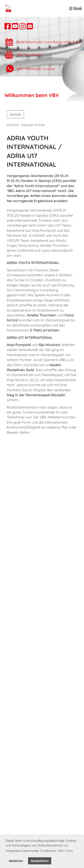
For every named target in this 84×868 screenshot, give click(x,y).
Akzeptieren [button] (40, 861)
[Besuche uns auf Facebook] (8, 26)
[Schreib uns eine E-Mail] (30, 26)
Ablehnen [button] (16, 861)
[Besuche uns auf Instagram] (22, 26)
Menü (75, 8)
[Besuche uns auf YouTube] (15, 26)
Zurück (15, 114)
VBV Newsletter (29, 55)
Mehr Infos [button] (65, 851)
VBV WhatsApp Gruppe (36, 69)
